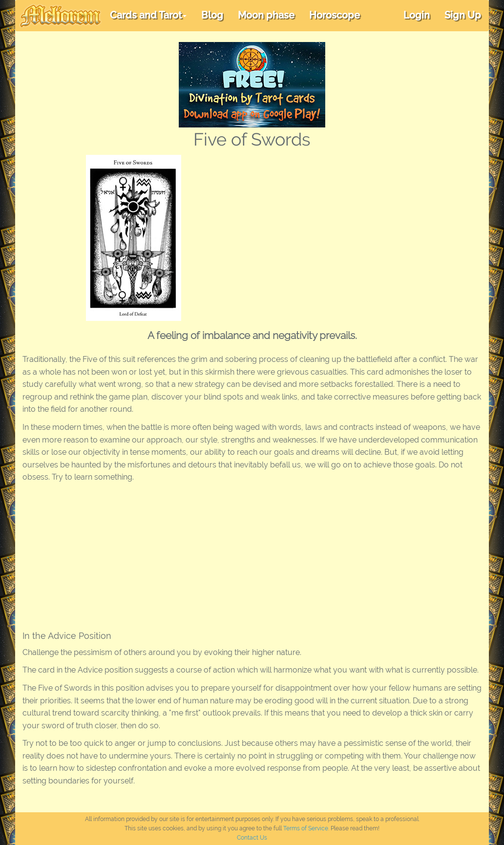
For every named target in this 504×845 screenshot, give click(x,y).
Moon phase (266, 15)
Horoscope (335, 15)
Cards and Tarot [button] (148, 15)
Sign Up (463, 15)
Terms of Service (306, 828)
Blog (212, 15)
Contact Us (252, 838)
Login (417, 15)
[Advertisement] (351, 228)
